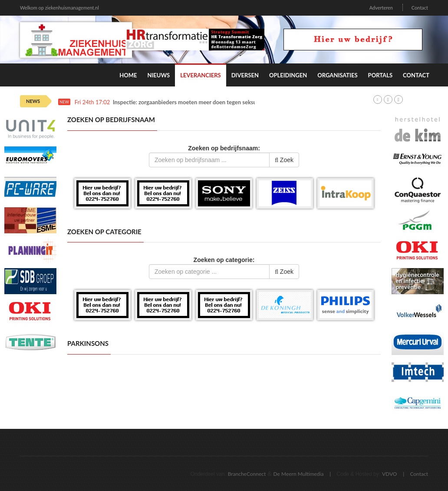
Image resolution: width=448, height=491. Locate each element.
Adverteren (381, 8)
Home (128, 75)
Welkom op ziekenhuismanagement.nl (59, 8)
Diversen (245, 75)
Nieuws (158, 75)
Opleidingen (288, 75)
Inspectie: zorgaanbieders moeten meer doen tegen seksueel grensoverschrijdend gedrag (224, 102)
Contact (420, 8)
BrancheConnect (247, 474)
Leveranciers (201, 75)
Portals (380, 75)
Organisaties (337, 75)
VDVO (390, 474)
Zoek (284, 160)
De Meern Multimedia (299, 474)
